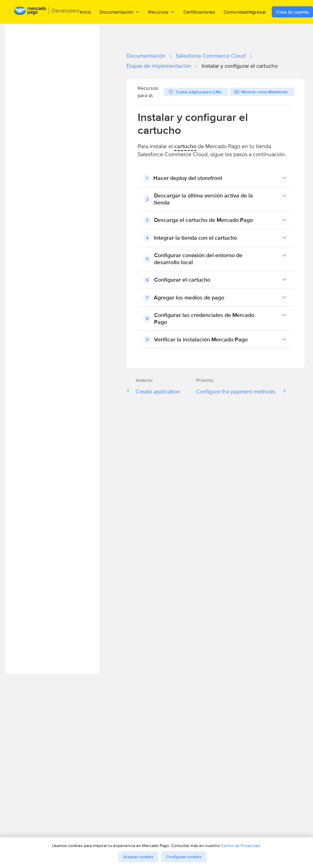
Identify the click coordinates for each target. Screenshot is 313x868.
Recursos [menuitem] (162, 12)
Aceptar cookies (138, 857)
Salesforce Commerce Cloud (211, 56)
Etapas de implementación (159, 66)
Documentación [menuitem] (120, 12)
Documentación (146, 56)
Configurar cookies (184, 857)
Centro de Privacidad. (241, 845)
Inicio (86, 12)
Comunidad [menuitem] (239, 12)
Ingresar (257, 12)
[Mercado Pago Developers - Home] (47, 12)
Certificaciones (199, 12)
